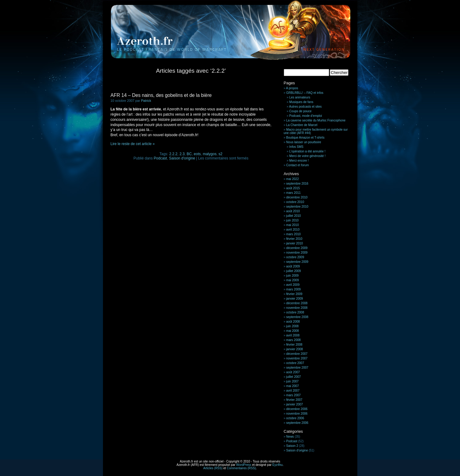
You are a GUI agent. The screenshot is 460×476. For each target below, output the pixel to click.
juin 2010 (293, 220)
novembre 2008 (297, 308)
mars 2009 (293, 289)
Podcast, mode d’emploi (306, 116)
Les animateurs (300, 97)
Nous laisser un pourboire (304, 142)
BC (189, 154)
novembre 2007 (297, 358)
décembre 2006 (297, 409)
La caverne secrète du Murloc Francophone (316, 120)
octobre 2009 (295, 257)
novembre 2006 (297, 414)
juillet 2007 (294, 377)
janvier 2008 (295, 349)
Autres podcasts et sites (305, 107)
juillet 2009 (294, 271)
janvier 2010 (295, 243)
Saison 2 (292, 446)
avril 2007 (293, 391)
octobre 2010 (295, 202)
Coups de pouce (300, 111)
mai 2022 (293, 179)
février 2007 (294, 400)
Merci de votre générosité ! (307, 156)
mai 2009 (293, 280)
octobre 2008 (295, 312)
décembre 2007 (297, 354)
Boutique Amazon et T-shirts (305, 138)
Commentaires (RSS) (241, 468)
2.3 (182, 154)
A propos (292, 88)
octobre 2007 (295, 363)
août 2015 (293, 188)
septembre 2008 (297, 317)
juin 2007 (293, 381)
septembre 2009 (297, 262)
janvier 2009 (295, 299)
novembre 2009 (297, 253)
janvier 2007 (295, 404)
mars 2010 (293, 234)
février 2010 (294, 239)
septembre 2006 (297, 423)
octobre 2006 (295, 418)
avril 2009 (293, 285)
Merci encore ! (299, 161)
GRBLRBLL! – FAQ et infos (305, 93)
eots (197, 154)
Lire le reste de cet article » (133, 144)
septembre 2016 (297, 184)
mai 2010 (293, 225)
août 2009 (293, 266)
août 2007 (293, 372)
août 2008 (293, 322)
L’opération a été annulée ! (307, 151)
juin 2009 (293, 276)
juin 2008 (293, 326)
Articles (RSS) (213, 468)
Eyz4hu (278, 465)
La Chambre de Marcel (302, 125)
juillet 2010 (294, 216)
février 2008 (294, 345)
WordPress (244, 465)
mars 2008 (293, 340)
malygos (210, 154)
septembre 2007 (297, 368)
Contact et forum (298, 165)
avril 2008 (293, 335)
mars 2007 (293, 395)
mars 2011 (293, 193)
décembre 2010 (297, 197)
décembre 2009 (297, 248)
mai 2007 (293, 386)
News (290, 437)
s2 (220, 154)
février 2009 (294, 294)
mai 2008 (293, 331)
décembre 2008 (297, 303)
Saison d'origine (182, 158)
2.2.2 (173, 154)
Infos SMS (296, 147)
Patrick (146, 101)
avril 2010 (293, 230)
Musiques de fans (301, 102)
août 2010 (293, 211)
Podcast (160, 158)
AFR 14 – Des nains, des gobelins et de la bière (161, 95)
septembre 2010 (297, 207)
